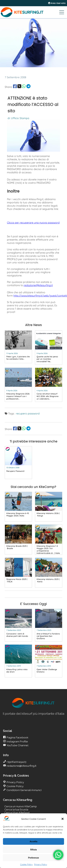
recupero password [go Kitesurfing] (28, 413)
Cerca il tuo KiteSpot (17, 813)
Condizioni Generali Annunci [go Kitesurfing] (24, 790)
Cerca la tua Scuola (16, 809)
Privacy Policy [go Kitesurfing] (15, 782)
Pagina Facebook (17, 737)
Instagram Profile (17, 741)
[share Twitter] (19, 87)
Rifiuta (33, 850)
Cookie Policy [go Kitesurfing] (15, 786)
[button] (63, 819)
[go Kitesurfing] (18, 348)
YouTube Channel (17, 745)
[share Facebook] (15, 87)
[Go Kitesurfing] (33, 12)
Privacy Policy (41, 864)
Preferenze (34, 858)
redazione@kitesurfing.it (38, 285)
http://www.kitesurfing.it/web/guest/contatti (40, 296)
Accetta (33, 841)
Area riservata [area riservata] (57, 3)
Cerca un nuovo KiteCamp (21, 806)
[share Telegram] (28, 87)
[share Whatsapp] (24, 87)
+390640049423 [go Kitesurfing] (16, 762)
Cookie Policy (26, 864)
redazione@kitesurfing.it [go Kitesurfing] (21, 766)
